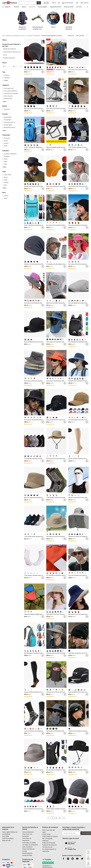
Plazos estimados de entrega (28, 850)
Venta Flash (32, 7)
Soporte (88, 865)
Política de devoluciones (50, 845)
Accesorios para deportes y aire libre (52, 36)
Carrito (89, 852)
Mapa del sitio (6, 840)
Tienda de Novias (69, 7)
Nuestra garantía (27, 853)
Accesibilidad (6, 834)
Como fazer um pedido (29, 843)
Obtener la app (88, 859)
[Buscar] (28, 3)
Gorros (5, 55)
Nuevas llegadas (43, 7)
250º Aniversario (81, 7)
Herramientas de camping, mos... (12, 52)
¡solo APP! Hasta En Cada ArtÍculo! (48, 3)
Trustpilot (47, 859)
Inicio (4, 36)
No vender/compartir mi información (49, 850)
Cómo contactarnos (28, 832)
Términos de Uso (47, 847)
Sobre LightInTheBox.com (10, 832)
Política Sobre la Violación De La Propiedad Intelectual (50, 839)
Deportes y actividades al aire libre (16, 36)
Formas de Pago (27, 855)
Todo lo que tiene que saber (49, 831)
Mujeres (24, 7)
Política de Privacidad (49, 843)
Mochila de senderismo (10, 49)
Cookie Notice (46, 834)
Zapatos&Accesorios (55, 7)
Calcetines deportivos (9, 58)
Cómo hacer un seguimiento (27, 839)
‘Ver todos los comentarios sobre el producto (30, 846)
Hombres (17, 7)
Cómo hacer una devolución (27, 835)
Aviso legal (5, 836)
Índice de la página (8, 838)
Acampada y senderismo (34, 36)
